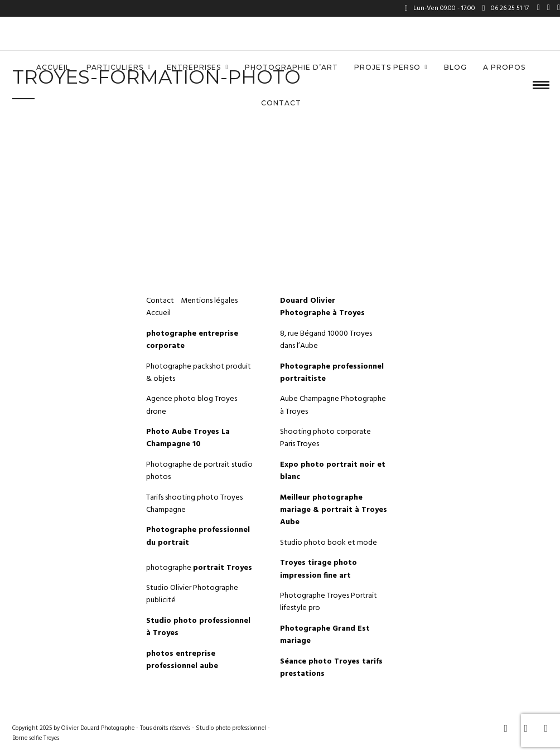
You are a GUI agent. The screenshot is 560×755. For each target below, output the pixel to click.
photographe (199, 568)
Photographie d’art (291, 67)
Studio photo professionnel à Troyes (198, 627)
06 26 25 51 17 (506, 8)
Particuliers (115, 67)
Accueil (53, 67)
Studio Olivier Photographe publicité (192, 594)
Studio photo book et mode (329, 543)
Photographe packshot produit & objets (199, 373)
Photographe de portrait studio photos (199, 471)
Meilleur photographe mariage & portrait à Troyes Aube (334, 510)
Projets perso (387, 67)
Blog (455, 67)
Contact (281, 103)
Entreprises (194, 67)
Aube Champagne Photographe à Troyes (333, 405)
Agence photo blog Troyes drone (192, 405)
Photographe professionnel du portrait (198, 536)
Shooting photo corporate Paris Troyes (325, 438)
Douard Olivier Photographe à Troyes (322, 307)
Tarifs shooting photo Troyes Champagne (194, 504)
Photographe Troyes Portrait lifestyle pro (329, 602)
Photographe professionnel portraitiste (332, 373)
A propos (504, 67)
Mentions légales (210, 301)
